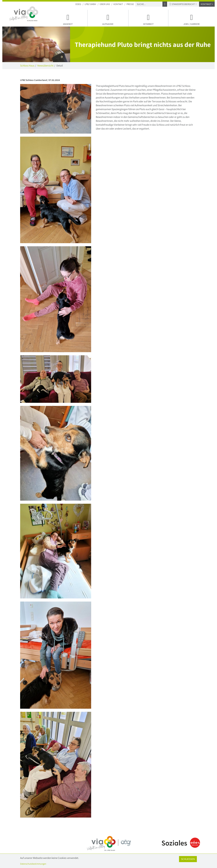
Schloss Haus (27, 66)
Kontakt (118, 4)
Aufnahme (108, 19)
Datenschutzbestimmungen (33, 864)
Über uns (105, 4)
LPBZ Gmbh (90, 4)
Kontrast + (207, 4)
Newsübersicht (45, 66)
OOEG (78, 4)
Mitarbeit (148, 19)
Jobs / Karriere (192, 19)
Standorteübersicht (183, 4)
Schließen (188, 859)
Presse (130, 4)
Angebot (68, 19)
